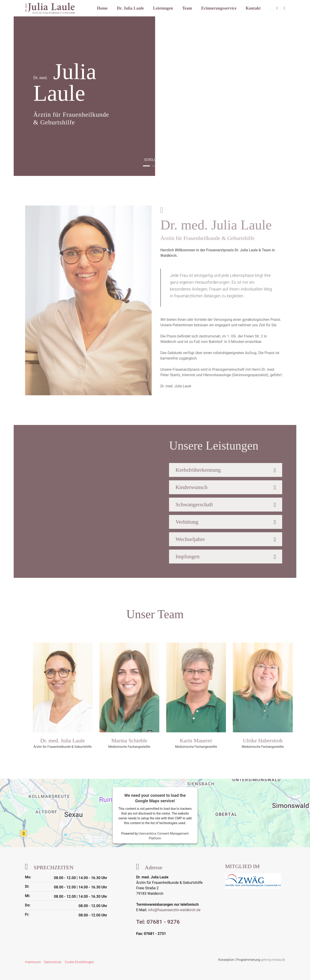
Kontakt (253, 8)
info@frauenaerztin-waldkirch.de (174, 910)
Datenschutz (53, 962)
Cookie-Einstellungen (79, 962)
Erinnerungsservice (219, 8)
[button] (146, 166)
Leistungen (163, 8)
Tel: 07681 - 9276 (158, 922)
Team (187, 8)
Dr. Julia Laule (130, 8)
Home (102, 8)
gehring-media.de (273, 960)
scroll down (155, 160)
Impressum (33, 962)
